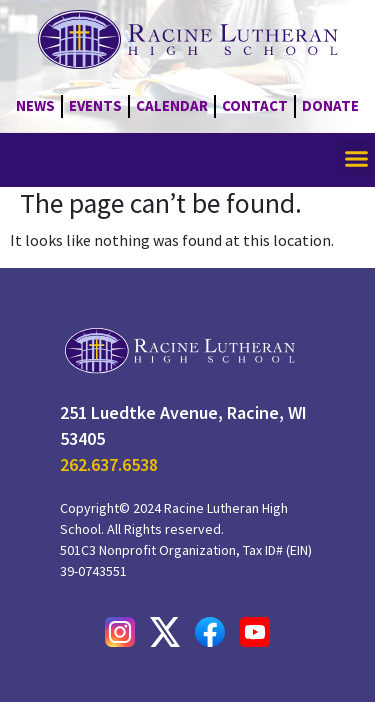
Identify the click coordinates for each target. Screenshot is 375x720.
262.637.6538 (109, 464)
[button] (357, 159)
